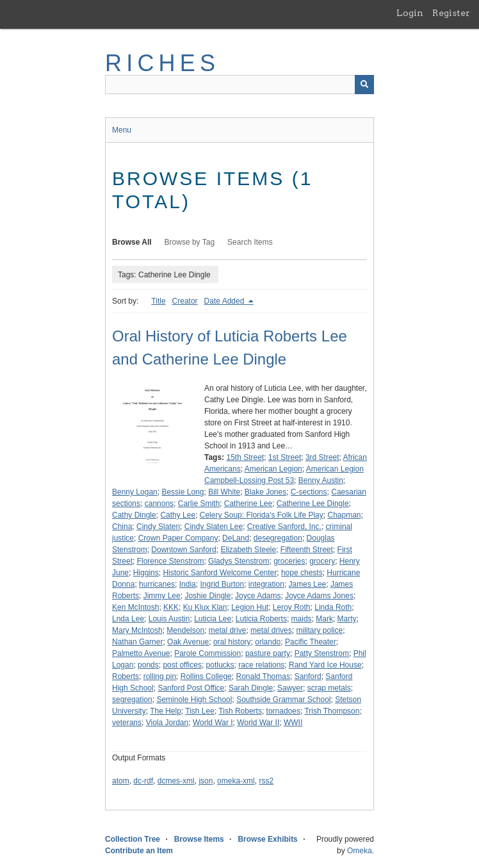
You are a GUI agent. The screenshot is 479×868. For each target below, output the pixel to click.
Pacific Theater (311, 642)
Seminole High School (194, 700)
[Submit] (364, 85)
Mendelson (185, 630)
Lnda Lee (128, 619)
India (188, 584)
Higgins (146, 573)
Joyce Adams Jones (319, 596)
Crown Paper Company (178, 538)
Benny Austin (321, 480)
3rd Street (322, 457)
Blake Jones (265, 492)
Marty (347, 619)
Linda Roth (333, 607)
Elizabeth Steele (248, 550)
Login (410, 13)
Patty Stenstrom (322, 653)
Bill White (224, 492)
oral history (232, 642)
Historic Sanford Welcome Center (220, 573)
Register (451, 13)
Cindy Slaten (158, 527)
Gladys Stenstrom (239, 561)
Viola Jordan (167, 723)
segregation (132, 700)
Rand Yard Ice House (325, 665)
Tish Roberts (240, 711)
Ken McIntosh (135, 607)
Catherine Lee (248, 504)
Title (158, 301)
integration (266, 584)
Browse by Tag (190, 242)
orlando (268, 642)
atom (121, 781)
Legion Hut (250, 607)
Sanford (308, 676)
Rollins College (206, 676)
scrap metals (329, 688)
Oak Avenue (188, 642)
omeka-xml (236, 781)
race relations (261, 665)
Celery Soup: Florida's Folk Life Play (262, 515)
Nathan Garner (137, 642)
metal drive (228, 630)
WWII (293, 723)
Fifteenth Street (307, 550)
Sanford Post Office (191, 688)
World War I (213, 723)
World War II (258, 723)
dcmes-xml (176, 781)
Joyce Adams (258, 596)
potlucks (220, 665)
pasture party (268, 653)
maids (302, 619)
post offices (182, 665)
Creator (185, 301)
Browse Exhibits (267, 839)
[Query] (239, 85)
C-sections (309, 492)
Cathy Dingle (134, 515)
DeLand (236, 538)
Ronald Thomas (263, 676)
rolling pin (160, 676)
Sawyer (290, 688)
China (122, 527)
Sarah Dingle (251, 688)
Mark (324, 619)
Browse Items (199, 839)
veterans (127, 723)
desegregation (278, 538)
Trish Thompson (332, 711)
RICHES (162, 63)
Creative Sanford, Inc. (284, 527)
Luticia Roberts (261, 619)
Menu (122, 130)
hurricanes (157, 584)
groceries (289, 561)
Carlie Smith (199, 504)
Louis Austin (169, 619)
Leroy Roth (292, 607)
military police (319, 630)
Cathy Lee (178, 515)
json (206, 781)
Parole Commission (207, 653)
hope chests (302, 573)
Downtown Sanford (183, 550)
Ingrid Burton (222, 584)
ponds (148, 665)
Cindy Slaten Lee (214, 527)
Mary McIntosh (137, 630)
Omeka (360, 851)
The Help (166, 711)
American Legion (273, 469)
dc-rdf (143, 781)
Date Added (225, 301)
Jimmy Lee (162, 596)
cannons (159, 504)
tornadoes (283, 711)
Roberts (126, 676)
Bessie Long (183, 492)
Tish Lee (200, 711)
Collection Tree (133, 839)
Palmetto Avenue (141, 653)
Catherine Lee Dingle (313, 504)
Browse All (132, 242)
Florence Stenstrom (171, 561)
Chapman (344, 515)
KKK (171, 607)
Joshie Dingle (207, 596)
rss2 (266, 781)
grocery (322, 561)
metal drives (271, 630)
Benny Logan (135, 492)
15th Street (245, 457)
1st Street (285, 457)
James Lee (308, 584)
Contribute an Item (139, 851)
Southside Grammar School (283, 700)
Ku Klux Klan (205, 607)
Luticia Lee (213, 619)
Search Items (250, 242)
